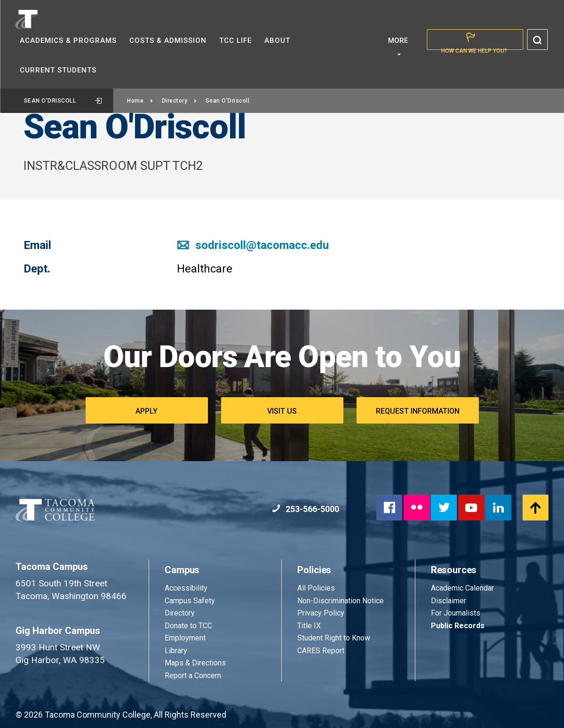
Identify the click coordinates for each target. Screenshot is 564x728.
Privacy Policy (321, 613)
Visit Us (282, 411)
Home (140, 101)
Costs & (168, 40)
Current (58, 70)
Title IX (309, 626)
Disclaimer (449, 601)
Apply (147, 411)
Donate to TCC (188, 626)
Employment (185, 638)
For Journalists (456, 613)
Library (176, 651)
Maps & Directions (195, 663)
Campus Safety (190, 601)
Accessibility (186, 588)
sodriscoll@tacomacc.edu (253, 245)
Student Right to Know (334, 638)
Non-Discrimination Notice (341, 601)
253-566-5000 (306, 509)
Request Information (418, 411)
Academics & (68, 40)
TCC (235, 40)
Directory (179, 101)
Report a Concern (193, 676)
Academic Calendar (462, 588)
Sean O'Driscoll (63, 101)
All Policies (317, 588)
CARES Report (321, 651)
